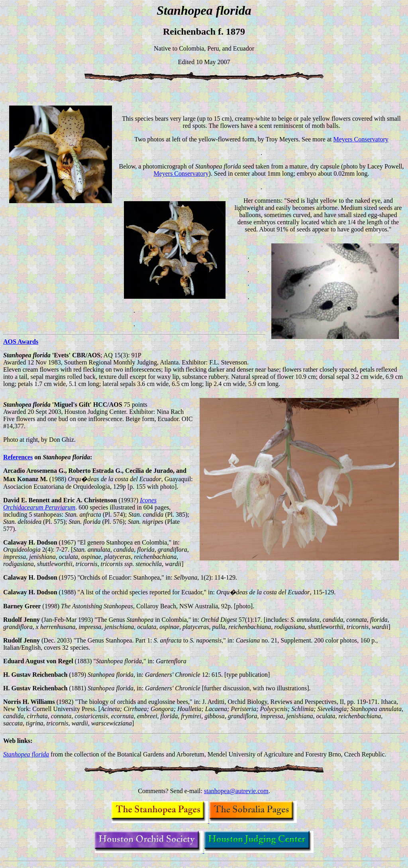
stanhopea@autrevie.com (236, 791)
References (18, 457)
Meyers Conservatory (361, 139)
